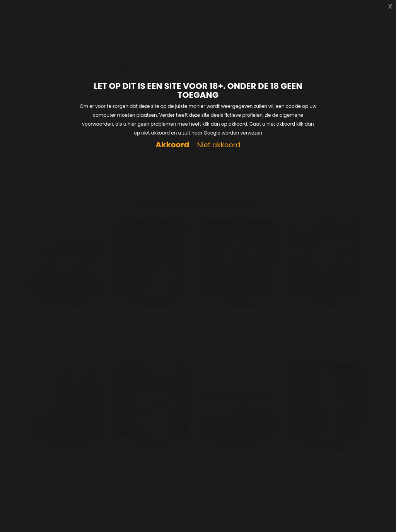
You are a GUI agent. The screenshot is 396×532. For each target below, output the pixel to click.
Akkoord (172, 145)
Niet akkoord (218, 145)
